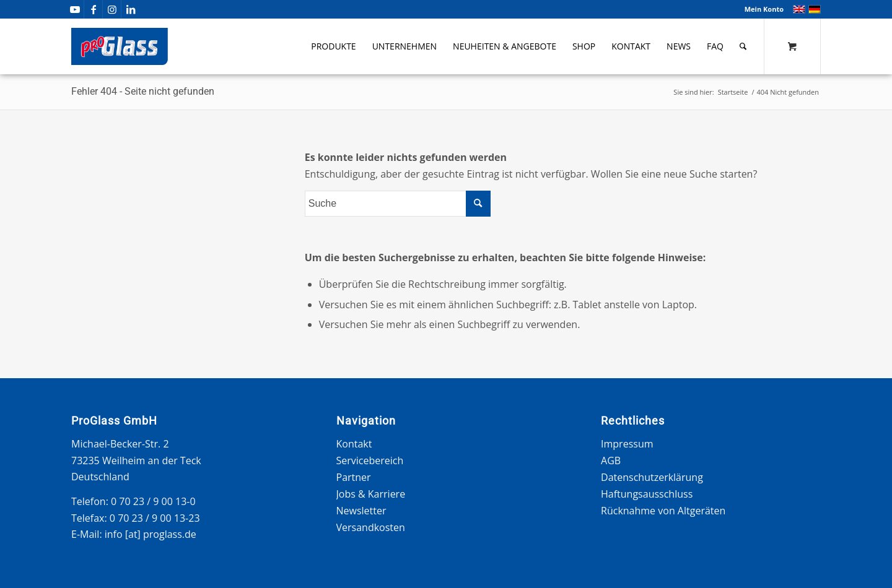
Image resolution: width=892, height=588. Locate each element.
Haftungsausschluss (647, 494)
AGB (611, 460)
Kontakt (354, 444)
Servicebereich (370, 460)
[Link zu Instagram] (112, 9)
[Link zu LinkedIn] (131, 9)
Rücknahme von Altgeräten (663, 511)
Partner (354, 477)
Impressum (627, 444)
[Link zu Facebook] (93, 9)
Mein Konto (764, 9)
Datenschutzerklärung (652, 477)
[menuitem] (761, 9)
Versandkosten (371, 527)
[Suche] (743, 46)
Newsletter (361, 511)
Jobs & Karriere (371, 494)
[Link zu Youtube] (75, 9)
